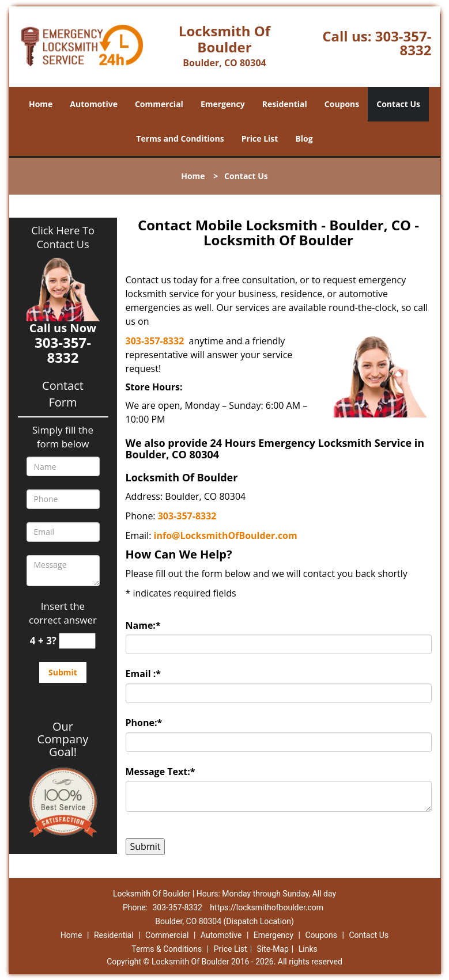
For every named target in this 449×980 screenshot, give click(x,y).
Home (41, 104)
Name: (143, 625)
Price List (260, 138)
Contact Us (398, 104)
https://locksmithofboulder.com (267, 907)
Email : (144, 674)
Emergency (223, 104)
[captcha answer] (77, 641)
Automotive (94, 104)
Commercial (159, 104)
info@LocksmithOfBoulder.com (226, 535)
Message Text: (161, 772)
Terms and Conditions (180, 138)
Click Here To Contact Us (63, 237)
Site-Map (273, 949)
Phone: (144, 723)
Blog (304, 138)
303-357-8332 (403, 43)
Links (308, 949)
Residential (285, 104)
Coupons (342, 104)
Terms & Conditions (167, 949)
